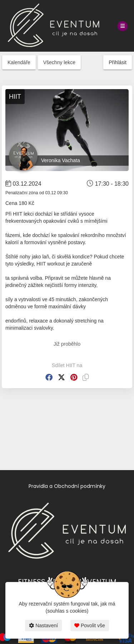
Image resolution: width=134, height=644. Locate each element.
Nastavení (43, 625)
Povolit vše (90, 625)
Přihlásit (118, 62)
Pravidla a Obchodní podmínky (67, 486)
